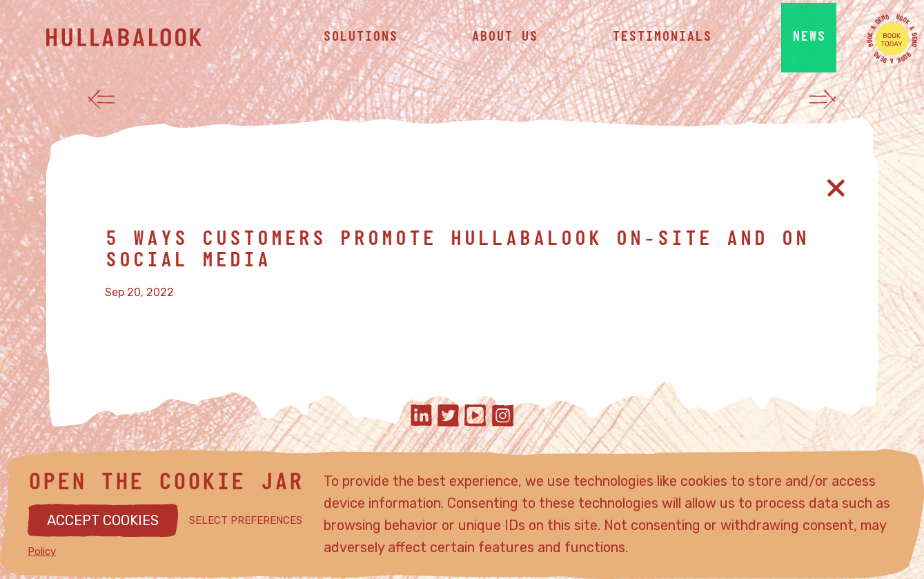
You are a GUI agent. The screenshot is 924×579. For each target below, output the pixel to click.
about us (504, 41)
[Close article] (836, 188)
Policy (42, 551)
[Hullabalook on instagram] (503, 417)
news (809, 41)
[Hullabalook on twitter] (448, 417)
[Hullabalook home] (150, 41)
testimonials (662, 41)
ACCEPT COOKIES (103, 520)
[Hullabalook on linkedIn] (421, 417)
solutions (360, 41)
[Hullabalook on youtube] (475, 417)
